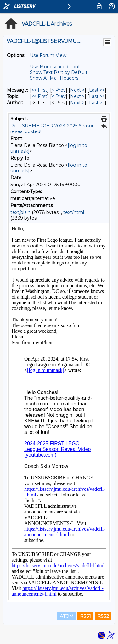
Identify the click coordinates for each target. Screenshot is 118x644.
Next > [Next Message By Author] (77, 103)
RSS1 (85, 616)
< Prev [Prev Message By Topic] (59, 96)
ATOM (67, 616)
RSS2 (103, 616)
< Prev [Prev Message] (59, 90)
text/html (74, 212)
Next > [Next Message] (77, 90)
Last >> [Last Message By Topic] (97, 96)
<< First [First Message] (39, 90)
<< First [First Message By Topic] (39, 96)
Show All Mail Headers (54, 78)
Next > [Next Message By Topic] (77, 96)
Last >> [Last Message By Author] (97, 103)
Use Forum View (48, 55)
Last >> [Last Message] (97, 90)
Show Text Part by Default (59, 72)
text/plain (20, 212)
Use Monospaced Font (55, 67)
